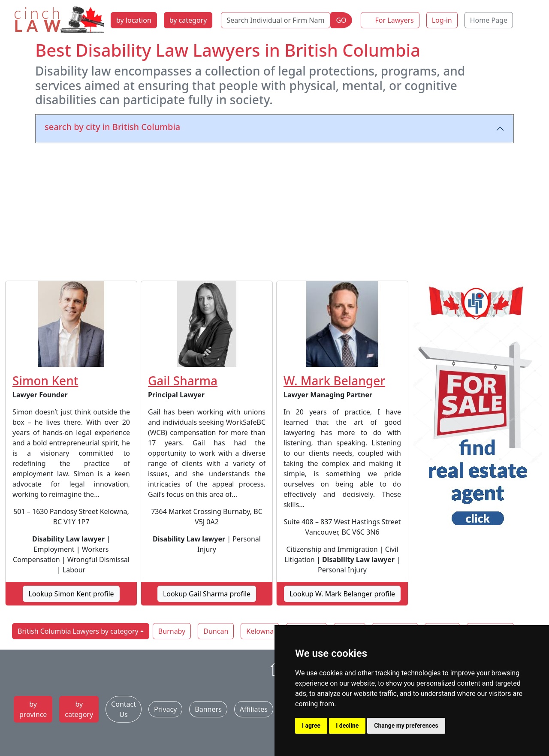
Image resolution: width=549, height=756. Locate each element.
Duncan (216, 631)
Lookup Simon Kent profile (71, 594)
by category (188, 20)
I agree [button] (311, 726)
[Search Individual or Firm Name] (276, 20)
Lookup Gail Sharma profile (207, 594)
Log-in (442, 20)
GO (341, 20)
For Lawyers (395, 20)
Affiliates (254, 709)
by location (134, 20)
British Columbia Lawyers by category (78, 631)
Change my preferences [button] (406, 726)
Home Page (489, 20)
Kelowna (260, 631)
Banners (208, 709)
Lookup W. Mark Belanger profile (342, 594)
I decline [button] (347, 726)
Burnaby (172, 631)
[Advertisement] (274, 210)
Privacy (165, 709)
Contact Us (124, 709)
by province (33, 709)
